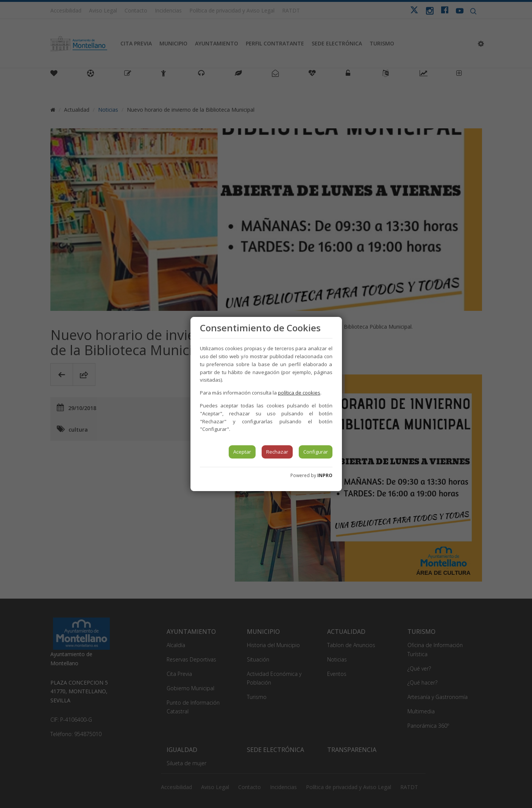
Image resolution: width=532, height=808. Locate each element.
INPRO (325, 475)
